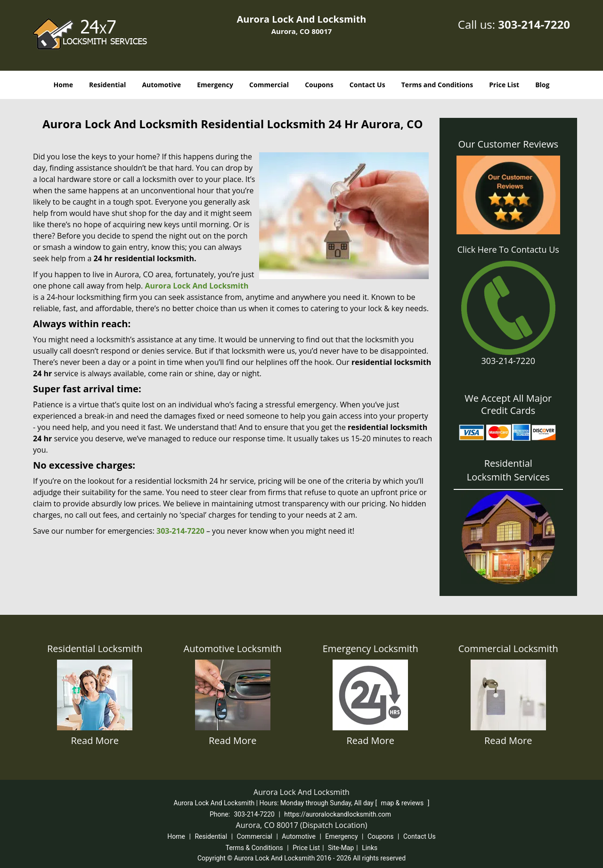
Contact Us (367, 85)
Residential (107, 85)
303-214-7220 (534, 24)
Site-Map (341, 848)
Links (370, 848)
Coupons (319, 85)
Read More (95, 740)
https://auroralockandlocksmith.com (338, 814)
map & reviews (403, 803)
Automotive (161, 85)
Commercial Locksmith (508, 649)
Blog (542, 85)
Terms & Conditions (254, 848)
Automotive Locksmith (233, 649)
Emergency (215, 85)
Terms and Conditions (437, 85)
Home (63, 85)
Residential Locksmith (95, 649)
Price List (504, 85)
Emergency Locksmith (371, 649)
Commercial (269, 85)
